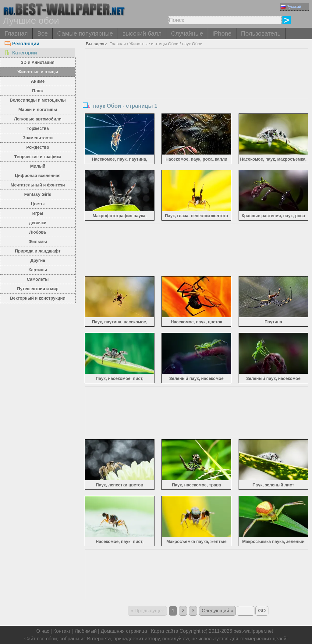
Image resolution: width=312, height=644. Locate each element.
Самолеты (38, 279)
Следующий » (217, 611)
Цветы (38, 204)
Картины (38, 270)
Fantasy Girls (38, 194)
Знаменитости (38, 138)
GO (262, 611)
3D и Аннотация (38, 62)
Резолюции (22, 44)
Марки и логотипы (38, 110)
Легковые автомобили (38, 119)
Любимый (86, 631)
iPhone (222, 33)
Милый (38, 166)
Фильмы (38, 242)
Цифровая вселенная (38, 176)
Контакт (62, 631)
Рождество (38, 147)
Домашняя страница (124, 631)
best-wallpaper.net (253, 631)
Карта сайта (165, 631)
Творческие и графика (38, 157)
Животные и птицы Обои (154, 44)
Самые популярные (85, 33)
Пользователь (261, 33)
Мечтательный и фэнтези (38, 185)
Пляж (38, 91)
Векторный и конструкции (38, 298)
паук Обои (192, 44)
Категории (21, 53)
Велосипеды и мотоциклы (38, 100)
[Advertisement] (197, 94)
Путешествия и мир (38, 289)
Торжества (38, 128)
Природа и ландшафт (38, 251)
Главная (16, 33)
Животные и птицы (38, 72)
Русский (291, 7)
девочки (38, 223)
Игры (38, 213)
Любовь (38, 232)
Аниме (38, 81)
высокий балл (142, 33)
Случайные (187, 33)
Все (42, 33)
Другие (38, 260)
